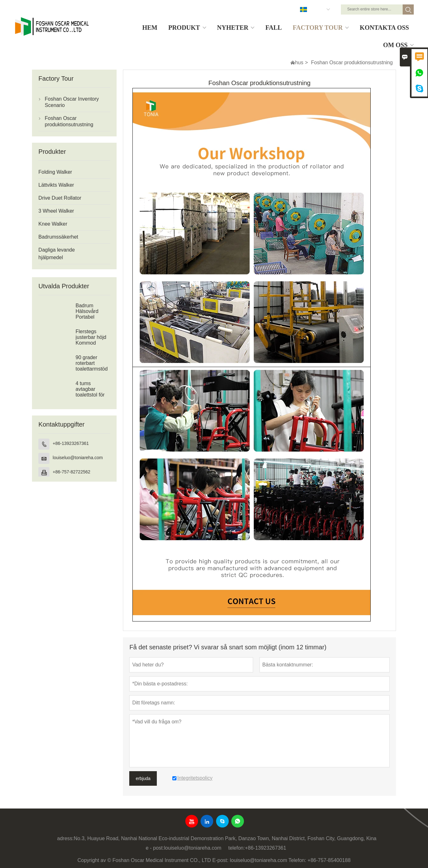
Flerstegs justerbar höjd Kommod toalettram (91, 340)
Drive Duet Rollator (60, 198)
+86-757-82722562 (71, 472)
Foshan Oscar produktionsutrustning (69, 121)
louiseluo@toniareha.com (78, 458)
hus (299, 62)
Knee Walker (53, 224)
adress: (65, 838)
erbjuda (143, 778)
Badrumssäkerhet (58, 237)
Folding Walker (55, 172)
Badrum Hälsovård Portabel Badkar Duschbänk (88, 317)
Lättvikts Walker (56, 185)
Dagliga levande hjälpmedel (57, 254)
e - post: (155, 848)
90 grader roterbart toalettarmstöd (92, 363)
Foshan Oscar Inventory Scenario (72, 102)
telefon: (236, 848)
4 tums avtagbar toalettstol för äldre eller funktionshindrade (93, 395)
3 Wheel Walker (56, 211)
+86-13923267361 (71, 443)
